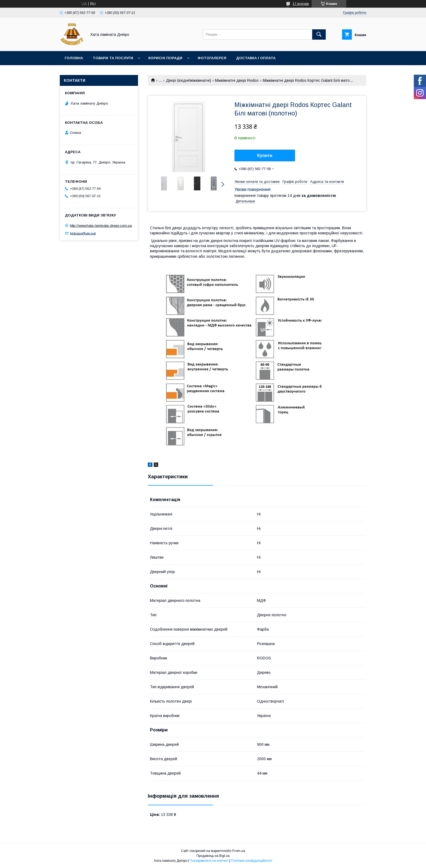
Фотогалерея (212, 58)
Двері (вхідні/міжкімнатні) (189, 80)
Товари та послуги (113, 58)
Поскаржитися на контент (209, 861)
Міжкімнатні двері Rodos (237, 80)
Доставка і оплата (256, 58)
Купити (265, 155)
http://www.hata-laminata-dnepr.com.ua (101, 226)
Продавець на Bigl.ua (213, 856)
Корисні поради (165, 58)
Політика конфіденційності (252, 861)
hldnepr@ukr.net (83, 233)
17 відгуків (301, 4)
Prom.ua (239, 851)
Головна (74, 58)
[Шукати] (319, 34)
